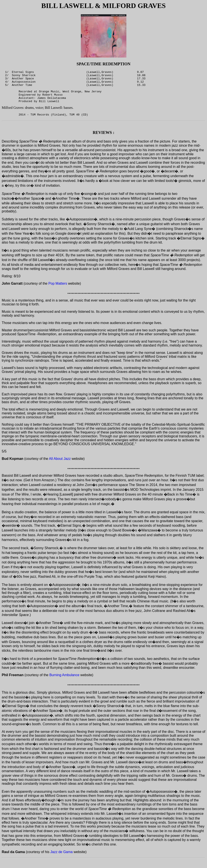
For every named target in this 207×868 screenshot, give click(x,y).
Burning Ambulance (64, 683)
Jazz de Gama (61, 860)
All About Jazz (60, 467)
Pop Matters (58, 292)
